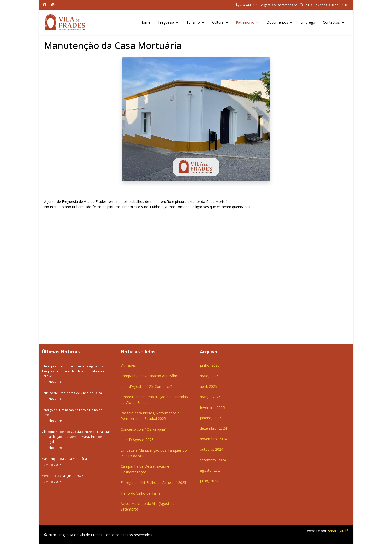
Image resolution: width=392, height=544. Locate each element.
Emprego (308, 22)
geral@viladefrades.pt (280, 5)
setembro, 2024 (213, 460)
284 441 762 (248, 5)
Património (245, 22)
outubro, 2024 (212, 449)
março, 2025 (210, 397)
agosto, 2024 (211, 470)
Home (145, 22)
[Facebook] (45, 5)
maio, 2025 (209, 376)
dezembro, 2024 (213, 428)
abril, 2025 (208, 386)
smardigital (338, 531)
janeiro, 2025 (211, 418)
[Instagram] (53, 5)
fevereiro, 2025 (212, 407)
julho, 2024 (209, 481)
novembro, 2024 (213, 439)
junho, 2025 (210, 365)
